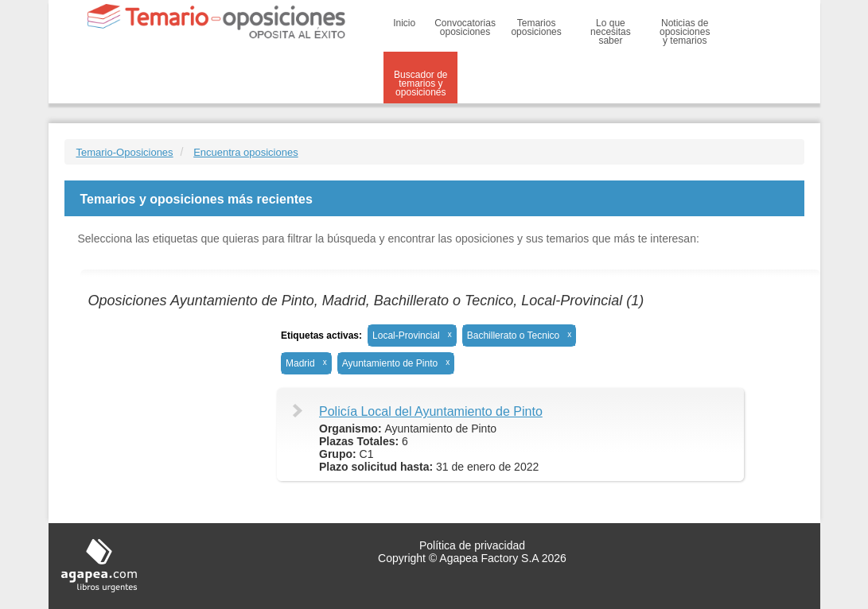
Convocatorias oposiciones (465, 27)
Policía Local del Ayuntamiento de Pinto (431, 411)
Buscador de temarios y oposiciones (420, 83)
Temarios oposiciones (536, 27)
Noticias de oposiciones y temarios (685, 32)
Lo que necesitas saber (611, 32)
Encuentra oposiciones (246, 152)
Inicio (404, 23)
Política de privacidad (472, 545)
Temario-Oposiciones (125, 152)
